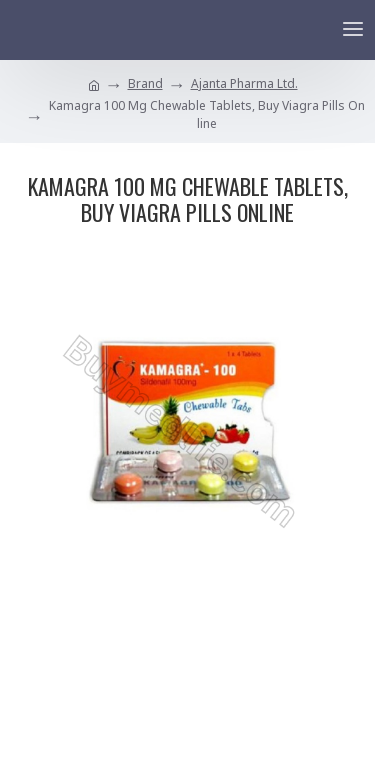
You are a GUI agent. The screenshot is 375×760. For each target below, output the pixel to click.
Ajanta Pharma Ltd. (244, 83)
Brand (145, 83)
